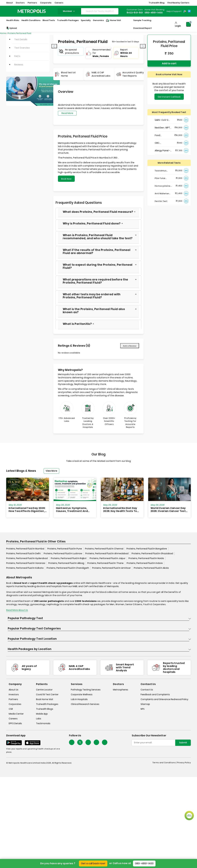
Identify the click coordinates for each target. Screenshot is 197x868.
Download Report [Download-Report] (143, 28)
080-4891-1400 (144, 863)
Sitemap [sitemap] (145, 704)
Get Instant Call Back (169, 97)
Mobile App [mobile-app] (42, 714)
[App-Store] (189, 11)
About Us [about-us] (14, 690)
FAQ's (17, 56)
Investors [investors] (14, 694)
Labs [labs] (39, 719)
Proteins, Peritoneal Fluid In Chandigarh (68, 568)
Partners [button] (32, 3)
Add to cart (169, 63)
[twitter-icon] (80, 742)
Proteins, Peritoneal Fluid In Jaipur (108, 558)
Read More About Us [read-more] (17, 610)
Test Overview (22, 48)
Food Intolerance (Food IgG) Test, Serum (163, 135)
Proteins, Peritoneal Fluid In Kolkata (25, 568)
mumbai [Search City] (69, 11)
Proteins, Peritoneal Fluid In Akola (151, 568)
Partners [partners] (13, 699)
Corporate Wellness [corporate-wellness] (82, 694)
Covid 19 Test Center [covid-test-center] (47, 694)
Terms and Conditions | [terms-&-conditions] (165, 763)
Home (3, 33)
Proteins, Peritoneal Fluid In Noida (146, 558)
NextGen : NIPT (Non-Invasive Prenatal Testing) (162, 128)
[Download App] (14, 743)
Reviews (19, 65)
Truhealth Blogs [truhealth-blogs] (45, 709)
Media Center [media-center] (16, 714)
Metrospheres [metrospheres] (121, 690)
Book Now (66, 179)
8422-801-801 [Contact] (135, 13)
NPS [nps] (143, 709)
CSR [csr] (11, 709)
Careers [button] (59, 3)
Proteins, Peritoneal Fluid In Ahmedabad (107, 553)
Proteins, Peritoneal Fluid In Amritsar (111, 568)
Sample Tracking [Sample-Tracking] (142, 20)
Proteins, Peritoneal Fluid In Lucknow (63, 553)
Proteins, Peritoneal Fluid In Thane (105, 563)
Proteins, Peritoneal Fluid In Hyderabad (27, 558)
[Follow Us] (72, 742)
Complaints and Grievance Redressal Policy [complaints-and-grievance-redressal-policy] (164, 699)
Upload (11, 28)
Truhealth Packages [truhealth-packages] (47, 704)
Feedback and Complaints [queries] (155, 694)
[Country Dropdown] (174, 11)
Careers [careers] (13, 719)
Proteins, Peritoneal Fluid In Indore (145, 563)
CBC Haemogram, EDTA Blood (162, 143)
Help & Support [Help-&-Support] (174, 11)
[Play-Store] (185, 11)
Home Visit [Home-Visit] (113, 20)
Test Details (21, 39)
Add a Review (130, 346)
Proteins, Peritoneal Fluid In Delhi (23, 553)
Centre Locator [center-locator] (44, 690)
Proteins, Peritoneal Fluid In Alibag (66, 563)
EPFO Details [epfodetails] (15, 723)
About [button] (9, 3)
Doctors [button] (20, 3)
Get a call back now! (93, 863)
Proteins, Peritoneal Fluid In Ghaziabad (152, 553)
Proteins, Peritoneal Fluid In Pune (65, 549)
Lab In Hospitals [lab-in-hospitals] (79, 699)
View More (51, 471)
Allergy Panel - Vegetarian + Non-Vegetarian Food (162, 151)
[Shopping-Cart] (188, 24)
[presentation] (54, 46)
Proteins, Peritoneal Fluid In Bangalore (147, 549)
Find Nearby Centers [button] (178, 3)
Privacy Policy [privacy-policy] (184, 763)
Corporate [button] (46, 3)
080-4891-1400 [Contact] (154, 13)
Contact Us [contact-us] (147, 690)
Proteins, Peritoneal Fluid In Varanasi (26, 563)
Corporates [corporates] (15, 704)
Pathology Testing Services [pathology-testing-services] (86, 690)
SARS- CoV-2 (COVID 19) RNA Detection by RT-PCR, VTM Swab (163, 120)
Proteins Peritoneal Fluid (19, 33)
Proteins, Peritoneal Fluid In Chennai (104, 549)
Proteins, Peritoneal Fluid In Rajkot (69, 558)
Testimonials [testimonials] (43, 723)
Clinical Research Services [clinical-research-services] (85, 704)
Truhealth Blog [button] (157, 3)
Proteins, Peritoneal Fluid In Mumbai (25, 549)
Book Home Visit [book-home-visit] (45, 699)
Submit (183, 743)
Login (178, 26)
